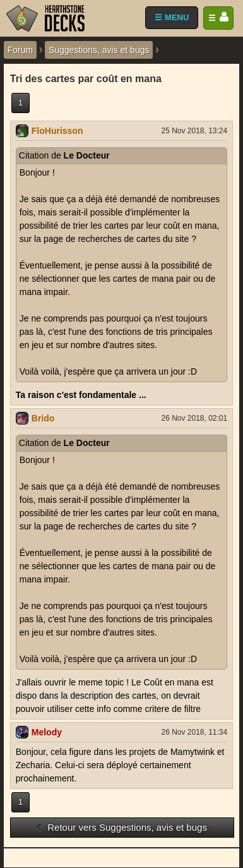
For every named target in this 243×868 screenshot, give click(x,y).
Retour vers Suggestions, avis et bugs (121, 827)
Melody (47, 732)
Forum (20, 50)
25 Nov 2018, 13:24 (194, 131)
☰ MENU (172, 17)
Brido (43, 418)
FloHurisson (57, 131)
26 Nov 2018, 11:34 (194, 732)
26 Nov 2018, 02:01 (194, 418)
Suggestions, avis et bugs (99, 50)
